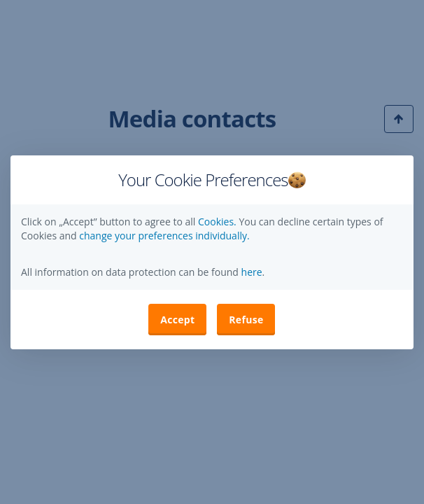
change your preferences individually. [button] (164, 236)
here (250, 272)
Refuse (246, 320)
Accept (177, 320)
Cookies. (218, 222)
